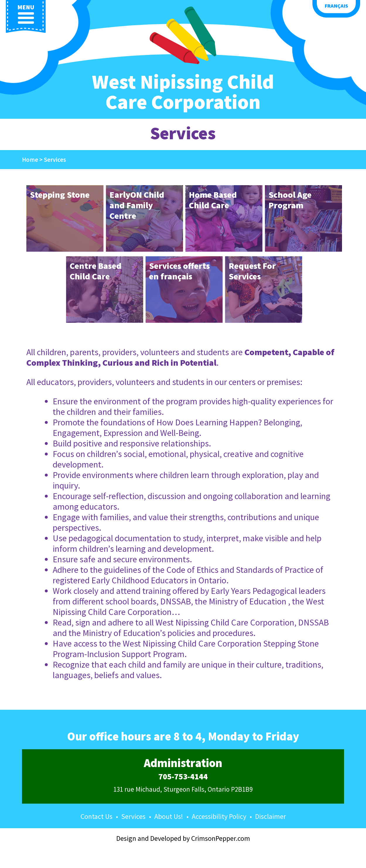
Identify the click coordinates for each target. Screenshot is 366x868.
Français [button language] (336, 6)
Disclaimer (270, 816)
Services (133, 816)
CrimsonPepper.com (221, 838)
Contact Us (96, 816)
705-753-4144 (183, 777)
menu (26, 14)
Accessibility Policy (219, 816)
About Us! (169, 816)
